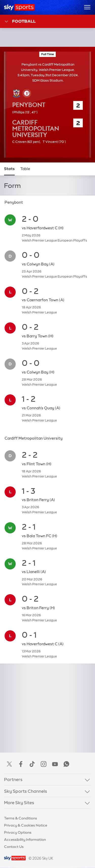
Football (20, 21)
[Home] (19, 7)
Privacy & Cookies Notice (26, 825)
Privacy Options (18, 832)
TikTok (32, 764)
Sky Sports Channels (26, 791)
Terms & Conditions (21, 818)
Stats (9, 169)
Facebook (21, 764)
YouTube (55, 764)
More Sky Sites (19, 803)
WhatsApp (66, 764)
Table (25, 169)
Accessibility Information (25, 840)
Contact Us (14, 847)
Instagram (44, 764)
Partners (13, 779)
